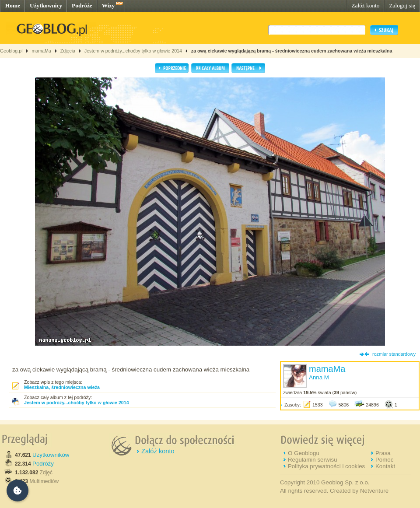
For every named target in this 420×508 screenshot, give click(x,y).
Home (13, 5)
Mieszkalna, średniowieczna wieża (62, 387)
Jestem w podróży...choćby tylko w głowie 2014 (133, 51)
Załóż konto (365, 5)
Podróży (43, 464)
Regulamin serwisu (313, 460)
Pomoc (384, 460)
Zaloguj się (402, 5)
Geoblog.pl (11, 51)
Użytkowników (51, 455)
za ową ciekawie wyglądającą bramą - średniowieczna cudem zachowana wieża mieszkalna (292, 51)
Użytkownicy (46, 5)
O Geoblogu (304, 453)
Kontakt (385, 466)
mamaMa (41, 51)
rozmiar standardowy (394, 354)
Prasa (383, 453)
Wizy (108, 5)
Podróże (82, 5)
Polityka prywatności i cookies (326, 466)
